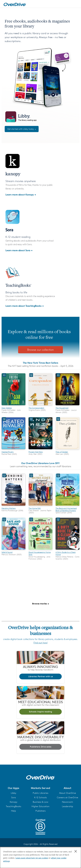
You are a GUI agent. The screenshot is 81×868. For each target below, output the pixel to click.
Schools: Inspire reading (40, 712)
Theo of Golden (62, 452)
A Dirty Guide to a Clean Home (66, 553)
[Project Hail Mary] (40, 450)
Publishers (41, 811)
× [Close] (76, 851)
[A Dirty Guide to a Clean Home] (67, 550)
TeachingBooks (13, 806)
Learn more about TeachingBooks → (25, 306)
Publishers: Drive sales (41, 747)
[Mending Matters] (13, 506)
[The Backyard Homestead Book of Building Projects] (67, 506)
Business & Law (40, 802)
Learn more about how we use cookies (32, 858)
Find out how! (41, 643)
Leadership (67, 806)
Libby (14, 793)
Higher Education (41, 806)
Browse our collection (40, 350)
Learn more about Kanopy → (21, 194)
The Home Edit (35, 508)
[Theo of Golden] (67, 450)
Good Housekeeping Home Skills (40, 553)
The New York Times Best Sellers (40, 363)
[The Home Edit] (40, 506)
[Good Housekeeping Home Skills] (40, 550)
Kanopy (14, 802)
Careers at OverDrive (67, 797)
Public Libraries (40, 793)
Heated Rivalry (8, 452)
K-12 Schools (40, 797)
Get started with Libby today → (22, 129)
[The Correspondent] (40, 406)
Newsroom (67, 802)
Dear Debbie (7, 408)
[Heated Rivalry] (13, 450)
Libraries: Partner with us (41, 676)
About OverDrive (68, 793)
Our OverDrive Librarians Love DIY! (40, 463)
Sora (13, 797)
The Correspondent (36, 408)
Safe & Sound (7, 552)
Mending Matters (9, 508)
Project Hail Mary (36, 452)
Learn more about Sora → (19, 250)
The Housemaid (62, 408)
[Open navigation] (76, 4)
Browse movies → (41, 604)
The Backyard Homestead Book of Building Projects (66, 509)
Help (13, 811)
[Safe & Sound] (13, 550)
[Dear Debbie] (13, 406)
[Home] (15, 4)
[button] (13, 788)
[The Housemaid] (67, 406)
